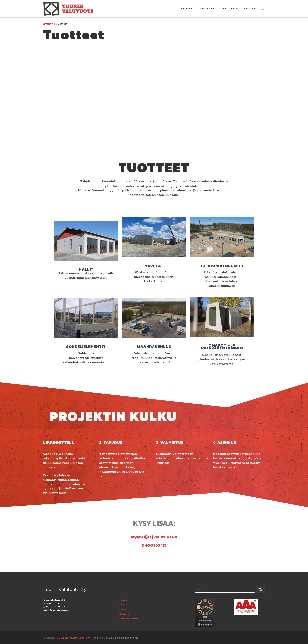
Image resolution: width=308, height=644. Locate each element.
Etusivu (48, 24)
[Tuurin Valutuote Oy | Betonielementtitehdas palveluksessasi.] (68, 8)
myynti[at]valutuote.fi (154, 577)
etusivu (123, 640)
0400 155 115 (154, 585)
